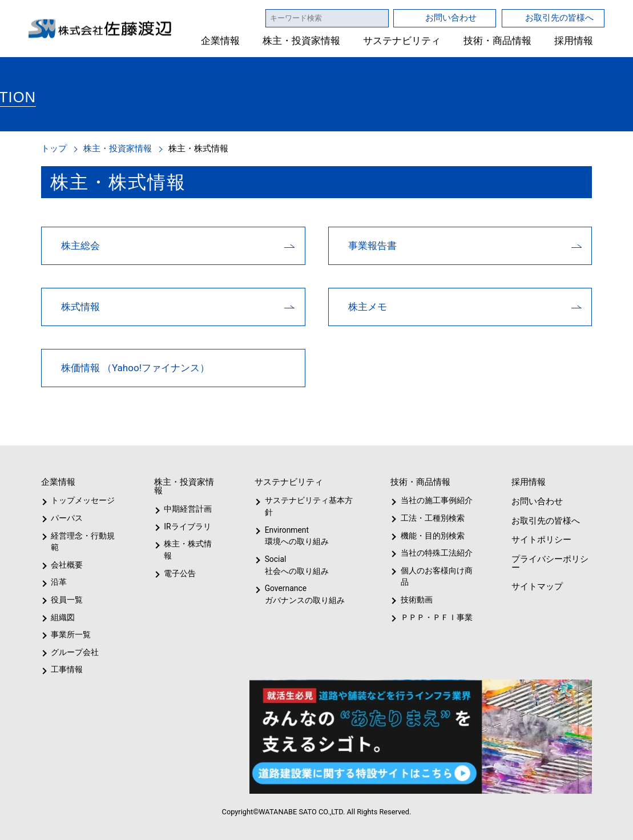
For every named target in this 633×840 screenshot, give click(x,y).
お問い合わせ (451, 17)
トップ (54, 148)
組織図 (63, 617)
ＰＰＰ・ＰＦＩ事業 (427, 617)
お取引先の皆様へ (559, 17)
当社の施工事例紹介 (434, 500)
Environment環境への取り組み (296, 536)
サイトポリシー (541, 539)
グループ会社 (74, 652)
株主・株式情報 (190, 544)
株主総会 (80, 245)
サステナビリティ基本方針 (305, 506)
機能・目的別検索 (428, 536)
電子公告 (180, 561)
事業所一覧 (71, 634)
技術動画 (414, 600)
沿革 (59, 582)
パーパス (66, 518)
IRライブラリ (185, 526)
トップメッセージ (79, 500)
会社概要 (67, 565)
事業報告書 (372, 245)
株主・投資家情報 (302, 41)
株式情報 (80, 306)
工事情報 (67, 669)
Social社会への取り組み (296, 565)
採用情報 (574, 41)
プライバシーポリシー (549, 563)
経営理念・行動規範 (81, 542)
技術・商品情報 (497, 41)
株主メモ (368, 306)
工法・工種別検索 (428, 518)
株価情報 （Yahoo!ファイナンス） (136, 367)
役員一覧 (67, 600)
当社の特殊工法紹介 (434, 553)
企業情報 (221, 41)
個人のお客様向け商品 (434, 576)
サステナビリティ (402, 41)
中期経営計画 (188, 509)
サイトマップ (536, 586)
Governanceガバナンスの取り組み (303, 594)
